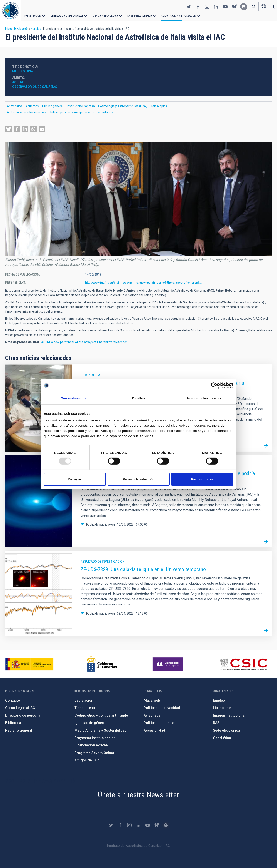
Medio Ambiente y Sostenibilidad (100, 730)
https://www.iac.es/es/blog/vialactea (244, 7)
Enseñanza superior (140, 16)
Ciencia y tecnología (105, 16)
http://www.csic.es (244, 664)
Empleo (219, 700)
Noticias (36, 29)
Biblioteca (13, 723)
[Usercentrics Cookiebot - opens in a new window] (214, 385)
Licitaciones (223, 708)
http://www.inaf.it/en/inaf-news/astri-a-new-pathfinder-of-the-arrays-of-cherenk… (143, 283)
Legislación (84, 700)
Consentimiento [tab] (73, 398)
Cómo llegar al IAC (20, 708)
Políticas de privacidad (162, 708)
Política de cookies (159, 723)
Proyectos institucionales (95, 738)
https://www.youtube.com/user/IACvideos (225, 7)
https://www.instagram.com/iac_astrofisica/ (207, 7)
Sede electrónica (226, 730)
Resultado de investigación (103, 562)
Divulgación (21, 29)
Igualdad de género (90, 723)
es (254, 7)
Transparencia (86, 708)
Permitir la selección (138, 479)
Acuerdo (19, 82)
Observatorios (103, 112)
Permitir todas (202, 479)
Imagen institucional (229, 715)
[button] (8, 129)
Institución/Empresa (81, 106)
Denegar (75, 479)
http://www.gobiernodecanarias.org (102, 664)
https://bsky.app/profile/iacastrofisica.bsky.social (235, 7)
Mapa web (152, 700)
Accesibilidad (154, 730)
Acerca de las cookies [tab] (204, 398)
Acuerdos (32, 106)
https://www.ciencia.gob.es (29, 664)
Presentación (33, 16)
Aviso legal (153, 715)
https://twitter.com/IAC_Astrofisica (189, 7)
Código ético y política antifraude (101, 715)
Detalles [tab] (138, 398)
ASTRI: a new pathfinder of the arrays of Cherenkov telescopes (84, 342)
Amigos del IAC (87, 760)
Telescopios (159, 106)
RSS (216, 723)
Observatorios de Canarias (67, 16)
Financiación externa (91, 745)
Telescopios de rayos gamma (70, 112)
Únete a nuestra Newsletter (138, 795)
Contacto (13, 700)
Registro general (19, 730)
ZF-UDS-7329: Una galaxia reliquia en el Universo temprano (143, 569)
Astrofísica (14, 106)
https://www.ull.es (168, 664)
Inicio (9, 29)
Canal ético (222, 738)
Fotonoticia (23, 71)
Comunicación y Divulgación (179, 16)
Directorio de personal (23, 715)
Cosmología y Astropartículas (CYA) (123, 106)
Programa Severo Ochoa (94, 753)
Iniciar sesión (263, 7)
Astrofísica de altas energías (27, 112)
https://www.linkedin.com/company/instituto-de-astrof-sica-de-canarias (216, 7)
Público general (53, 106)
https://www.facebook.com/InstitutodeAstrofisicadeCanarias (198, 7)
